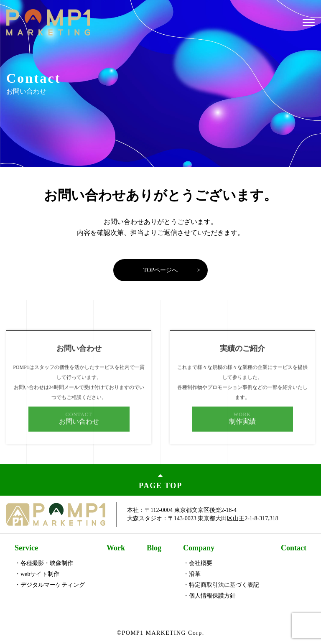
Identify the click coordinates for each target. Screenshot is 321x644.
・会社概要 (198, 563)
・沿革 (192, 574)
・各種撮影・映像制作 (44, 563)
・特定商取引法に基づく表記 (221, 585)
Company (199, 548)
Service (26, 548)
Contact (294, 548)
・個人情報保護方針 (209, 596)
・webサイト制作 (37, 574)
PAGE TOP (160, 480)
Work (116, 548)
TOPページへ (160, 270)
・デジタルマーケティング (50, 585)
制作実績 (242, 428)
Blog (154, 548)
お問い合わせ (79, 428)
